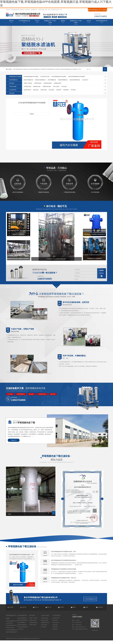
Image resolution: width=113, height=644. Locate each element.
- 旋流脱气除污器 (27, 90)
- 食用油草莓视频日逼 (62, 80)
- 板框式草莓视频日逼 (28, 80)
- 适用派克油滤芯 (38, 83)
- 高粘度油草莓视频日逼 (74, 80)
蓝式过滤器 (55, 628)
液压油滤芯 (12, 83)
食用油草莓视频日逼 (22, 628)
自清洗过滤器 (55, 626)
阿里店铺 (104, 10)
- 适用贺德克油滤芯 (47, 83)
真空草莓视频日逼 (22, 626)
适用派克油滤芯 (33, 624)
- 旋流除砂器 (66, 90)
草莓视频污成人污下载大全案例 (50, 23)
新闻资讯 (63, 22)
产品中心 (37, 22)
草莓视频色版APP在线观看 (16, 77)
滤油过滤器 (12, 93)
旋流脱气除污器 (56, 622)
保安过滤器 (55, 624)
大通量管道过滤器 (45, 626)
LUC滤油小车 (21, 633)
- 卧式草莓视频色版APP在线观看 (58, 77)
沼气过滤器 (43, 630)
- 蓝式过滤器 (51, 90)
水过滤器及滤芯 (13, 90)
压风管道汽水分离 (10, 631)
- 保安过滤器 (35, 90)
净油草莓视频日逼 (14, 80)
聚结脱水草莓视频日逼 (23, 624)
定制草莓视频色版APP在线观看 (20, 69)
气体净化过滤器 (13, 87)
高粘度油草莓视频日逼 (23, 630)
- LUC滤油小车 (85, 80)
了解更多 (14, 441)
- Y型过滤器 (73, 90)
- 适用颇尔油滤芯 (57, 83)
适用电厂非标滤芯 (33, 622)
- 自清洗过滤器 (43, 90)
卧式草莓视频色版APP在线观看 (53, 69)
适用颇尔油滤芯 (33, 628)
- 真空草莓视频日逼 (52, 80)
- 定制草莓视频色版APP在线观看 (31, 77)
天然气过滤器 (44, 628)
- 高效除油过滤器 (36, 87)
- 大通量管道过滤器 (46, 87)
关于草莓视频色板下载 (24, 22)
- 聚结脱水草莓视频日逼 (40, 80)
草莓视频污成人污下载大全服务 (76, 23)
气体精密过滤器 (44, 622)
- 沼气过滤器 (64, 87)
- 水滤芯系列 (58, 90)
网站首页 (11, 22)
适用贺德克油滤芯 (33, 626)
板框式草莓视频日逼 (22, 622)
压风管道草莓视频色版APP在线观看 (68, 69)
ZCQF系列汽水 (9, 627)
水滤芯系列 (55, 630)
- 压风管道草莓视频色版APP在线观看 (76, 77)
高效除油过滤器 (44, 624)
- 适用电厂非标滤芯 (28, 83)
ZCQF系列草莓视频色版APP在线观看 (36, 69)
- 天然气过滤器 (56, 87)
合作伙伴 (89, 22)
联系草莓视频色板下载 (94, 10)
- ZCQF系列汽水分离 (45, 77)
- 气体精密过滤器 (27, 87)
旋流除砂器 (55, 633)
